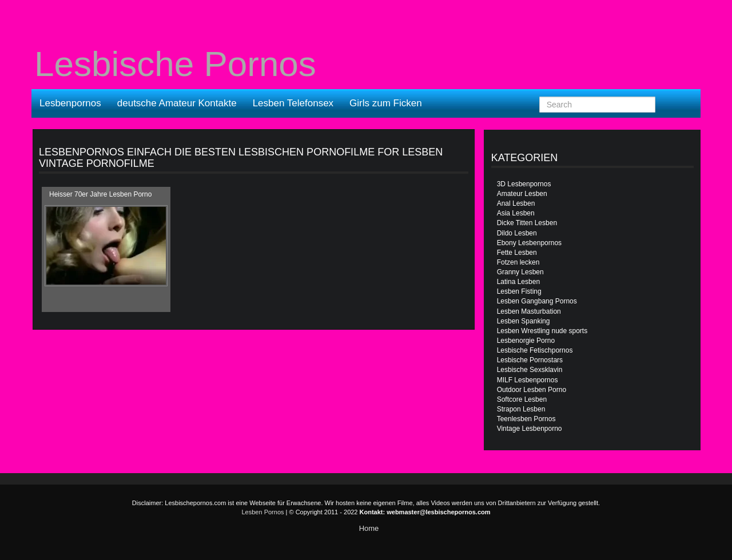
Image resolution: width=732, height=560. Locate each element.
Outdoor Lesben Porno (532, 390)
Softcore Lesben (522, 399)
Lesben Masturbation (529, 311)
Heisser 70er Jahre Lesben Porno (100, 194)
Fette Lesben (517, 253)
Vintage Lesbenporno (530, 429)
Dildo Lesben (517, 233)
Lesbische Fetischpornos (535, 350)
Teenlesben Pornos (526, 419)
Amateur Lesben (522, 194)
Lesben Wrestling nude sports (542, 331)
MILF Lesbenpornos (528, 380)
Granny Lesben (520, 272)
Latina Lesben (518, 282)
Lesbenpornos (70, 103)
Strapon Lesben (521, 409)
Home (369, 528)
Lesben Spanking (524, 321)
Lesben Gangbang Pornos (537, 301)
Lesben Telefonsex (293, 103)
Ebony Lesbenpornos (529, 243)
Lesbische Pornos (175, 64)
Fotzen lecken (518, 262)
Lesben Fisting (519, 291)
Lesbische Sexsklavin (530, 370)
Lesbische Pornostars (530, 360)
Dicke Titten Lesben (527, 223)
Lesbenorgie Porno (526, 341)
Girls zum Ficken (386, 103)
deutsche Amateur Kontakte (177, 103)
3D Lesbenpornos (524, 184)
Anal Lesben (516, 203)
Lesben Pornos (263, 512)
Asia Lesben (516, 213)
